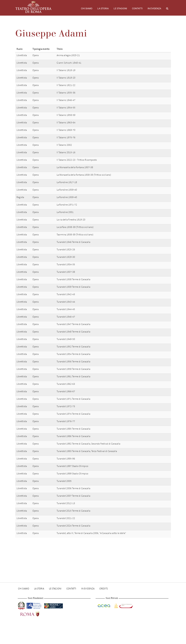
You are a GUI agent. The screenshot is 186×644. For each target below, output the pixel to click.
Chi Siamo (87, 8)
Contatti (137, 8)
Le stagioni (120, 8)
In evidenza (154, 8)
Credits (104, 589)
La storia (103, 8)
